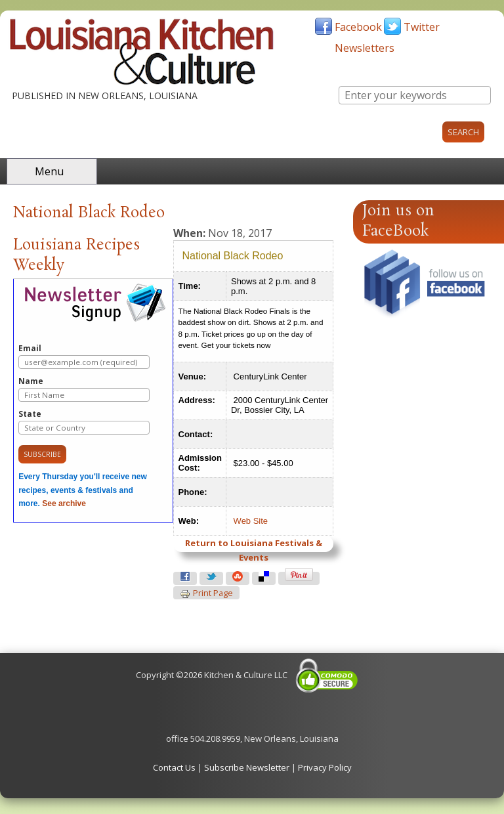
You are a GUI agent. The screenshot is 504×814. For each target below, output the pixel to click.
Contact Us (174, 767)
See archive (64, 503)
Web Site (251, 521)
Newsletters (365, 48)
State (84, 422)
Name (84, 389)
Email (84, 356)
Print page (206, 593)
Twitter (422, 27)
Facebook (358, 27)
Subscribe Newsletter (247, 767)
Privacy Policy (325, 767)
